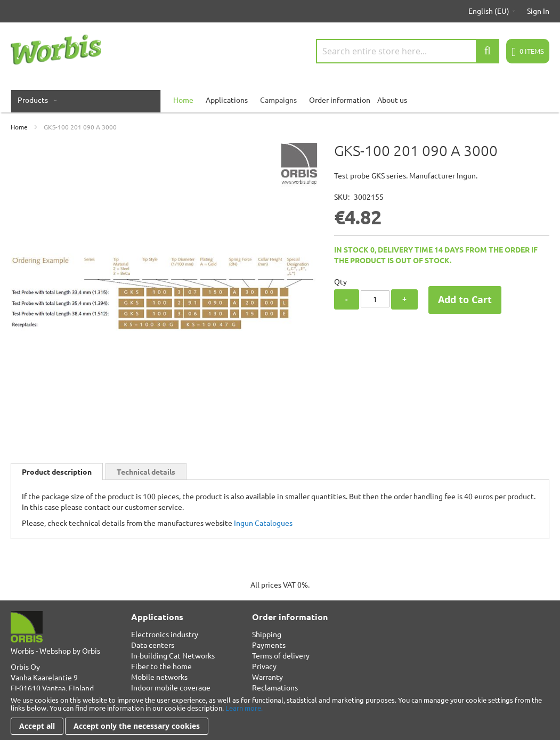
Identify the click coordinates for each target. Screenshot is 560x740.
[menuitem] (35, 100)
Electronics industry (165, 634)
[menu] (280, 100)
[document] (280, 715)
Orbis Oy (25, 666)
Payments (269, 645)
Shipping (267, 634)
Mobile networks (159, 677)
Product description (57, 471)
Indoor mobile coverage (171, 687)
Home (19, 127)
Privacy (264, 666)
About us (392, 100)
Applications (227, 100)
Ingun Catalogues (263, 523)
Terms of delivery (281, 655)
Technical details (146, 471)
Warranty (267, 677)
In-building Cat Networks (173, 655)
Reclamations (275, 687)
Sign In (538, 11)
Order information (340, 100)
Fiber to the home (161, 666)
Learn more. (244, 708)
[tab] (57, 471)
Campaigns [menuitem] (278, 100)
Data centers (153, 645)
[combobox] (408, 51)
